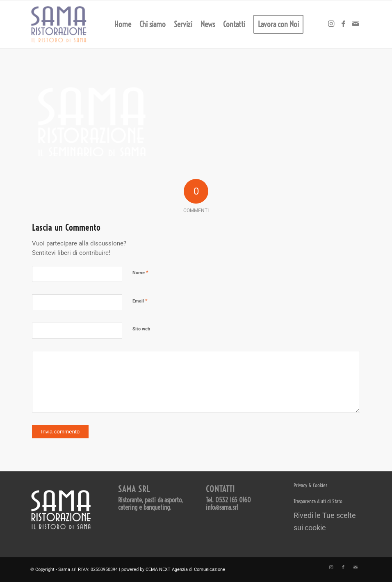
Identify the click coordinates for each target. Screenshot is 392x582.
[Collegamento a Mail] (356, 24)
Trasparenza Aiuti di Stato (318, 501)
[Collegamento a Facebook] (343, 24)
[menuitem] (123, 24)
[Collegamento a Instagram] (331, 24)
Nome (140, 272)
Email (140, 301)
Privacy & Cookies (310, 485)
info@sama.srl (222, 507)
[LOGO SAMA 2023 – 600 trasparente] (59, 24)
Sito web (141, 329)
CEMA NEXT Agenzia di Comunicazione (185, 569)
